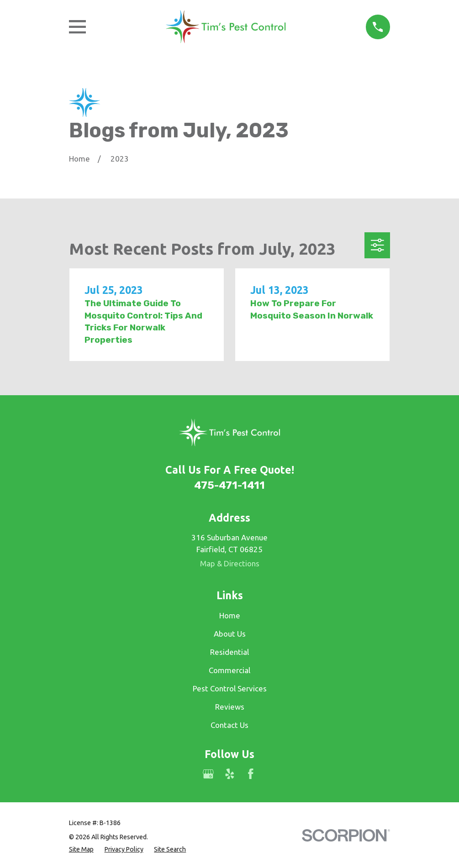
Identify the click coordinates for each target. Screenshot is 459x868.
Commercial (229, 670)
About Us (230, 634)
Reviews (230, 707)
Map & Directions (230, 563)
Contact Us (229, 725)
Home (230, 615)
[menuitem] (81, 850)
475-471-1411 (229, 485)
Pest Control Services (230, 688)
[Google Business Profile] (208, 774)
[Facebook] (251, 774)
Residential (229, 652)
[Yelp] (230, 774)
